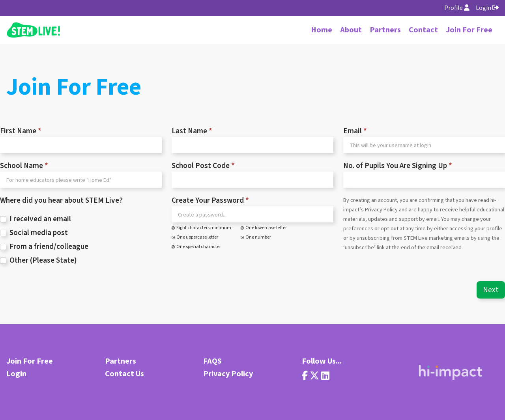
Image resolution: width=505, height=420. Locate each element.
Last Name (192, 131)
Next (491, 290)
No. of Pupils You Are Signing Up (398, 166)
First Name (21, 131)
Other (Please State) (38, 260)
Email (355, 131)
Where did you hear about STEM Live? (61, 201)
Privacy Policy (228, 374)
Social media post (34, 233)
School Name (24, 166)
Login (487, 8)
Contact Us (124, 374)
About (351, 30)
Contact (423, 30)
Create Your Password (210, 201)
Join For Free (469, 30)
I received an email (36, 219)
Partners (385, 30)
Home (322, 30)
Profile (457, 8)
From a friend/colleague (44, 247)
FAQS (212, 361)
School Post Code (203, 166)
